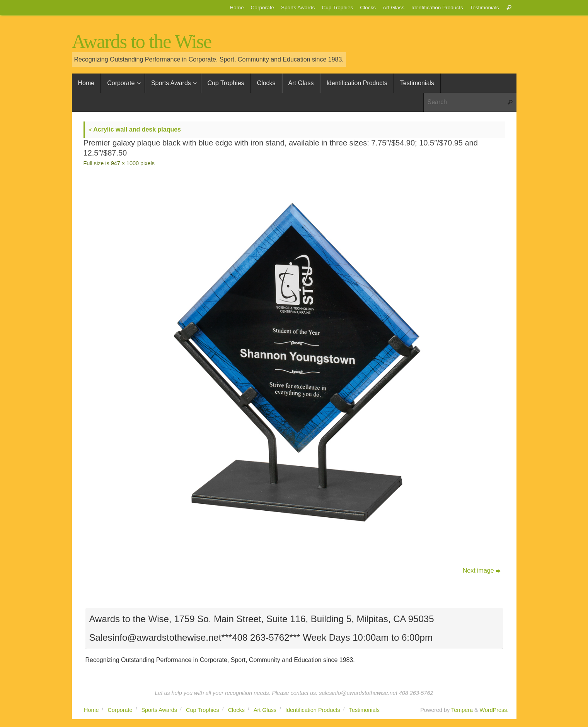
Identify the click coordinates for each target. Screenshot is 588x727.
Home (237, 8)
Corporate (262, 8)
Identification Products (437, 8)
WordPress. (494, 710)
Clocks (368, 8)
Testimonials (485, 8)
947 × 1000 (125, 163)
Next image (482, 570)
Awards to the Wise (142, 42)
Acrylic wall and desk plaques (135, 129)
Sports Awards (298, 8)
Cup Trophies (337, 8)
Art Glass (394, 8)
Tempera (462, 710)
